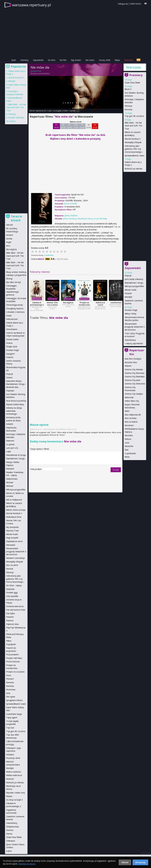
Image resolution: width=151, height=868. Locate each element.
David (9, 316)
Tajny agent (12, 717)
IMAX (127, 411)
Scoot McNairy (100, 219)
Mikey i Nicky (130, 314)
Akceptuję (140, 862)
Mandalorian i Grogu (134, 283)
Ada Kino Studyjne (133, 359)
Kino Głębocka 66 (133, 415)
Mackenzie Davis (85, 219)
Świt (127, 450)
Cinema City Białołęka (135, 377)
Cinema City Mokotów (135, 384)
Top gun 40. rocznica (134, 116)
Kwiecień (10, 441)
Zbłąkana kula (12, 827)
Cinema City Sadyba (134, 394)
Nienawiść (11, 545)
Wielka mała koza (14, 775)
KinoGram (129, 425)
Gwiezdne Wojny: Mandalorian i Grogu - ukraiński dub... (16, 384)
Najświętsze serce (14, 541)
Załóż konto (136, 4)
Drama (12, 121)
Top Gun (10, 728)
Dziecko (10, 357)
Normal (10, 569)
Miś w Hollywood (14, 500)
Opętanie (10, 589)
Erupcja (128, 275)
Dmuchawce (12, 329)
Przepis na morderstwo (84, 304)
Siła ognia (11, 697)
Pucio (9, 675)
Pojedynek (11, 644)
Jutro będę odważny (134, 279)
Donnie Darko (12, 339)
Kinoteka (129, 435)
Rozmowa (11, 690)
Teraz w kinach (16, 218)
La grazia (10, 444)
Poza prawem (12, 654)
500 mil (9, 225)
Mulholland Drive (14, 517)
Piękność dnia (12, 624)
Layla (8, 451)
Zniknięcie (11, 841)
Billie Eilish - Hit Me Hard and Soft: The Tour (133, 126)
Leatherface (116, 303)
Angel (9, 242)
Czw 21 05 (76, 126)
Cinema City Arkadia (134, 369)
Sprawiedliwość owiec (135, 156)
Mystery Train (12, 531)
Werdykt (128, 297)
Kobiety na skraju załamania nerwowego (14, 411)
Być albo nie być (14, 282)
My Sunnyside (12, 527)
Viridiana (10, 755)
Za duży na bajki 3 (14, 800)
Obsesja (128, 106)
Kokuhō (10, 424)
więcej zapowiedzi (135, 343)
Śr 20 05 (69, 126)
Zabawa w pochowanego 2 (37, 304)
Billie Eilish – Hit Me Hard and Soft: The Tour (16, 107)
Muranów (129, 446)
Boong (9, 279)
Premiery (24, 60)
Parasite (10, 617)
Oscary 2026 (105, 60)
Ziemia (9, 834)
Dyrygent (10, 354)
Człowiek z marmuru (15, 312)
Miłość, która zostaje (16, 510)
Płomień (10, 679)
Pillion (9, 641)
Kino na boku (131, 418)
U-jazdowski (130, 453)
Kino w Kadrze (131, 422)
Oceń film (49, 255)
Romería (10, 686)
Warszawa (134, 67)
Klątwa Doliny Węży (15, 404)
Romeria (128, 109)
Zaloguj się (123, 4)
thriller (74, 204)
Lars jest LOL (12, 448)
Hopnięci (10, 391)
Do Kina (52, 60)
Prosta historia (13, 662)
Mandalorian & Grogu (16, 455)
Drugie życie (12, 346)
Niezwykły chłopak (133, 142)
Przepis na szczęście (15, 672)
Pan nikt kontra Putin (16, 610)
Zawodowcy (130, 340)
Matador (10, 469)
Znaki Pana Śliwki (132, 83)
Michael (12, 81)
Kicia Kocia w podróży (16, 401)
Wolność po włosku (133, 169)
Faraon (9, 377)
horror (67, 204)
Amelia (9, 239)
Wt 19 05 (63, 126)
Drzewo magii (131, 310)
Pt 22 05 (82, 126)
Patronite (129, 60)
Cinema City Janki (132, 380)
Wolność (10, 779)
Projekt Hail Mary (16, 118)
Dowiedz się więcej (27, 864)
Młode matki (130, 290)
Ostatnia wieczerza (15, 606)
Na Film (63, 60)
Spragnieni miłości (14, 700)
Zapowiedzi (38, 60)
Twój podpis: (36, 469)
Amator (10, 235)
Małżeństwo (12, 479)
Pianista (10, 620)
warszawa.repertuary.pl (31, 5)
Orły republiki (12, 596)
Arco (8, 246)
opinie (72, 111)
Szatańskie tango (14, 714)
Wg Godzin (76, 60)
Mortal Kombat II (133, 139)
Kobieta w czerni (100, 304)
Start (14, 60)
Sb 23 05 (89, 126)
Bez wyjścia (68, 303)
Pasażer (128, 293)
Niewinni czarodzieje (15, 558)
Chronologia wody (14, 305)
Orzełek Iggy (12, 593)
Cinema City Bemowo (134, 373)
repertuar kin (41, 111)
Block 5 (128, 89)
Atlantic (128, 366)
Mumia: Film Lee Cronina (52, 304)
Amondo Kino (131, 362)
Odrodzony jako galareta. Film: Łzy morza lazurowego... (134, 149)
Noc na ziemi (12, 565)
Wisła (127, 457)
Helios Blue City (132, 401)
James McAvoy (70, 219)
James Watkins (44, 74)
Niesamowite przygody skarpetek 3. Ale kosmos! (135, 327)
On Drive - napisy (14, 585)
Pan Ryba (10, 613)
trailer (65, 111)
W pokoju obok (13, 758)
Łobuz (9, 851)
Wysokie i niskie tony (15, 793)
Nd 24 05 (95, 126)
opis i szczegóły (55, 111)
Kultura (128, 439)
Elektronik (129, 397)
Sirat (8, 693)
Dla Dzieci (90, 60)
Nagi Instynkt (12, 538)
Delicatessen (12, 319)
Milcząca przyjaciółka (134, 286)
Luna (127, 443)
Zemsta (10, 830)
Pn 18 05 (56, 126)
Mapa (117, 60)
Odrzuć (125, 862)
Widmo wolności (14, 772)
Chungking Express (15, 308)
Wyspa (9, 796)
